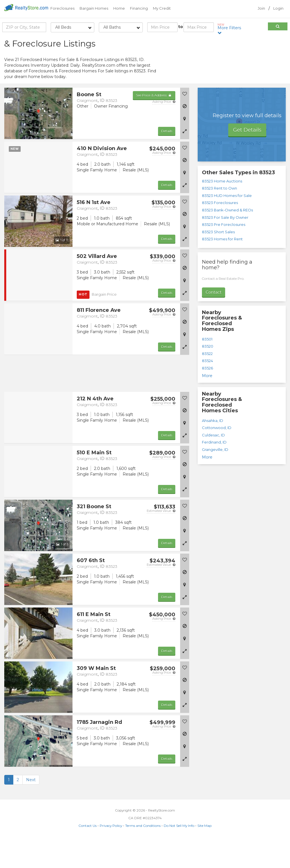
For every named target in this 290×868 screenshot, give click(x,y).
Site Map (204, 854)
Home (119, 8)
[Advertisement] (242, 78)
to (181, 27)
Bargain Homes (94, 8)
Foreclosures (62, 8)
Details (167, 160)
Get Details (247, 159)
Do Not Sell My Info (179, 854)
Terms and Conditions (143, 854)
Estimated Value (161, 539)
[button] (185, 160)
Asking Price (164, 130)
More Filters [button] (230, 29)
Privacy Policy (111, 854)
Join (261, 8)
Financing (139, 8)
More (207, 404)
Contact (214, 321)
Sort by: (241, 42)
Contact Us (88, 854)
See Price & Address (154, 124)
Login (278, 8)
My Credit (162, 8)
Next (31, 808)
